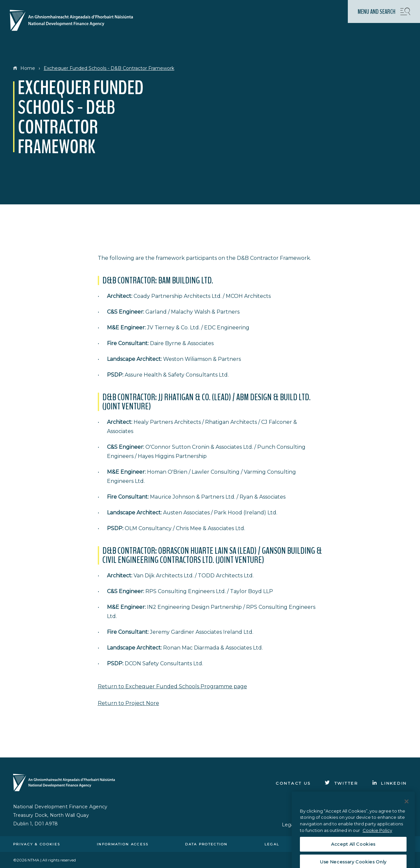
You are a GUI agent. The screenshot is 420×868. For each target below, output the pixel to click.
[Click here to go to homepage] (74, 21)
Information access (123, 844)
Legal (272, 844)
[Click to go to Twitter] (341, 783)
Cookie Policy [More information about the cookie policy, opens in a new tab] (377, 842)
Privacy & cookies (37, 844)
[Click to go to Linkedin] (390, 783)
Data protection (206, 844)
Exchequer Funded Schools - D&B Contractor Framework (109, 68)
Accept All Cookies (353, 857)
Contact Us (293, 783)
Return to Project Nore (128, 703)
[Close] (407, 814)
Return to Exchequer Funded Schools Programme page (172, 686)
